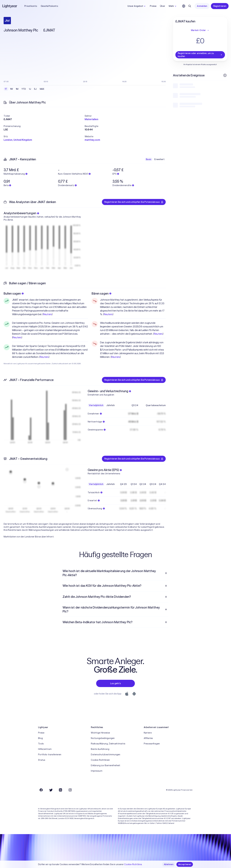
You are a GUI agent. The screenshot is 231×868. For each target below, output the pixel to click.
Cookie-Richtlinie (133, 864)
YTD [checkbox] (24, 89)
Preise (153, 6)
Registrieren (220, 6)
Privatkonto (31, 6)
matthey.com (92, 140)
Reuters (47, 314)
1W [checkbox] (12, 89)
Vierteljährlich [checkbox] (96, 405)
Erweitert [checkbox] (159, 159)
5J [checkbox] (35, 89)
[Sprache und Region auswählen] (184, 6)
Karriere (148, 733)
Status (42, 760)
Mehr (173, 6)
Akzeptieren (185, 864)
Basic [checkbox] (149, 159)
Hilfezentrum (45, 749)
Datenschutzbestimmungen (106, 755)
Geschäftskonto (49, 6)
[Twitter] (51, 790)
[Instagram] (70, 790)
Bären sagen (101, 293)
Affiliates (148, 738)
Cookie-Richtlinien (100, 760)
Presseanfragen (152, 744)
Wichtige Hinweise (100, 733)
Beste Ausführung (100, 749)
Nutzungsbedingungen (103, 738)
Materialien (91, 119)
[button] (44, 116)
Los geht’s (116, 683)
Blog (40, 738)
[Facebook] (41, 790)
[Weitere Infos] (225, 75)
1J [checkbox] (30, 89)
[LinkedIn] (60, 790)
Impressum (97, 771)
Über (163, 6)
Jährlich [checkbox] (110, 405)
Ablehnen (169, 864)
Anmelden (202, 6)
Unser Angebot (137, 6)
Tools (41, 744)
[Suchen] (190, 6)
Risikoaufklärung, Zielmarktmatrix (108, 744)
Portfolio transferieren (50, 755)
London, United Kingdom (18, 140)
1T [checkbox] (6, 89)
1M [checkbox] (17, 89)
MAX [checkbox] (42, 89)
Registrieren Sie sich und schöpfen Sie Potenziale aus (134, 202)
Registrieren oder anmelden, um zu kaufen (200, 55)
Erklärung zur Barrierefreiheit (106, 765)
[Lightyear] (10, 6)
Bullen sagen (14, 293)
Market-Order (200, 30)
